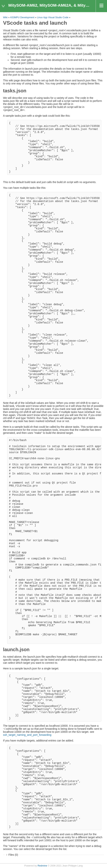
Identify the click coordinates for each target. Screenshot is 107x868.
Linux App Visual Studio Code (53, 17)
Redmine (42, 866)
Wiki (5, 17)
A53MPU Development (22, 17)
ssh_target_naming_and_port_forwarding (27, 735)
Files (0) (13, 855)
